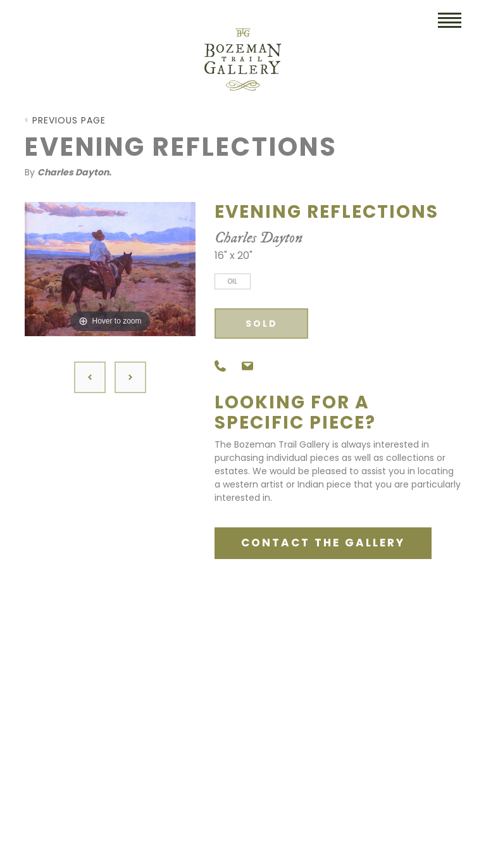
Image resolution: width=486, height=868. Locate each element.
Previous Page (69, 120)
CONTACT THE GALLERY (323, 543)
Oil (233, 281)
